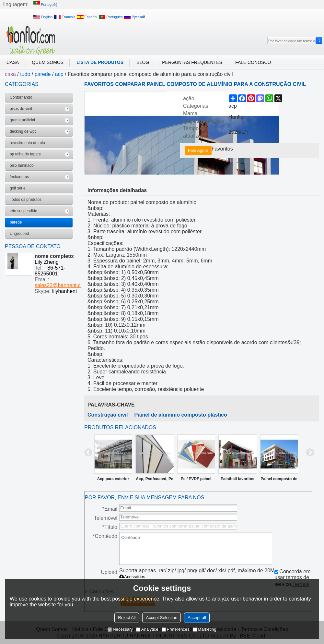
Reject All (127, 618)
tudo (25, 74)
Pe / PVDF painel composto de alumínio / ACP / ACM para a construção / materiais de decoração (196, 480)
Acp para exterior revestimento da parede (113, 480)
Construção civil (108, 415)
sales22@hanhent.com (61, 285)
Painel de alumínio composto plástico (180, 415)
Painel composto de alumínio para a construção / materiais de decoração (279, 480)
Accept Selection (162, 618)
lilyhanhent (65, 291)
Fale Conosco (253, 62)
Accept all (197, 618)
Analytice (147, 629)
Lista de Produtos (100, 62)
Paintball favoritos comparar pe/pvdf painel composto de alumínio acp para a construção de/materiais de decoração (238, 480)
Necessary (120, 629)
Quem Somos (48, 62)
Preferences (176, 629)
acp (59, 74)
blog (143, 62)
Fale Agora (198, 150)
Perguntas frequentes (192, 62)
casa (13, 62)
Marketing (205, 629)
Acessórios (132, 577)
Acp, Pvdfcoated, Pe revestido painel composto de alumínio (154, 480)
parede (43, 74)
